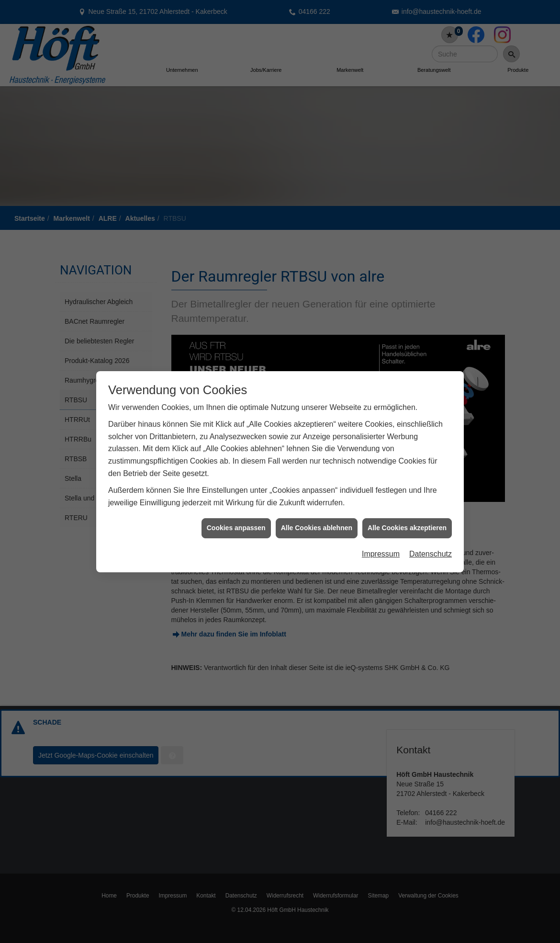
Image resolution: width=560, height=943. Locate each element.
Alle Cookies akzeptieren (407, 506)
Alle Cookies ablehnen (317, 506)
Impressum (381, 531)
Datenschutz (431, 531)
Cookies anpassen (236, 506)
